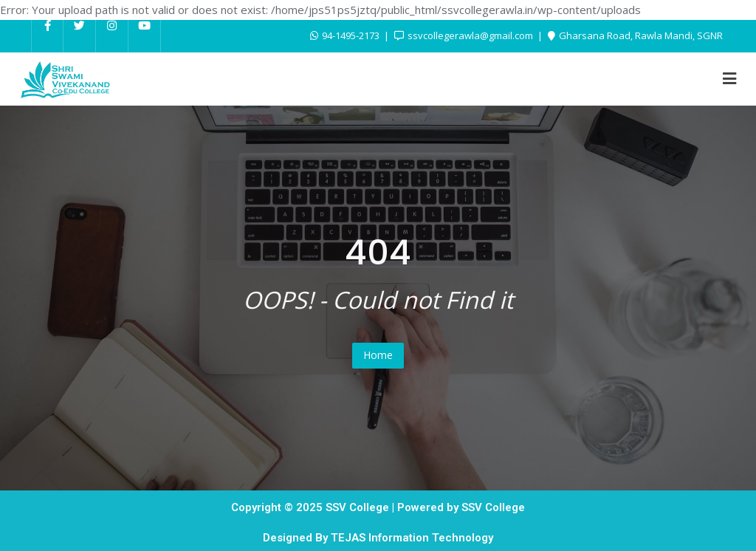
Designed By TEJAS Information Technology (378, 538)
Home (378, 355)
